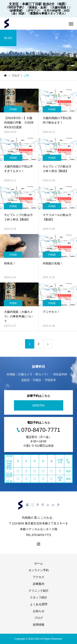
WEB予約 (39, 405)
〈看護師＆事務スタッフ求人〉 (47, 13)
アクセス (39, 577)
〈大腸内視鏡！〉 (60, 7)
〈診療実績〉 (16, 11)
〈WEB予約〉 (16, 7)
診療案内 (39, 584)
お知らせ (39, 611)
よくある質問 (39, 604)
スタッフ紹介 (39, 597)
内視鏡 (13, 109)
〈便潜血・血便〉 (37, 7)
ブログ (39, 618)
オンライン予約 (39, 570)
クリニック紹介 (39, 591)
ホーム (39, 563)
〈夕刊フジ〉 (33, 11)
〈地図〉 (62, 4)
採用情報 (39, 625)
